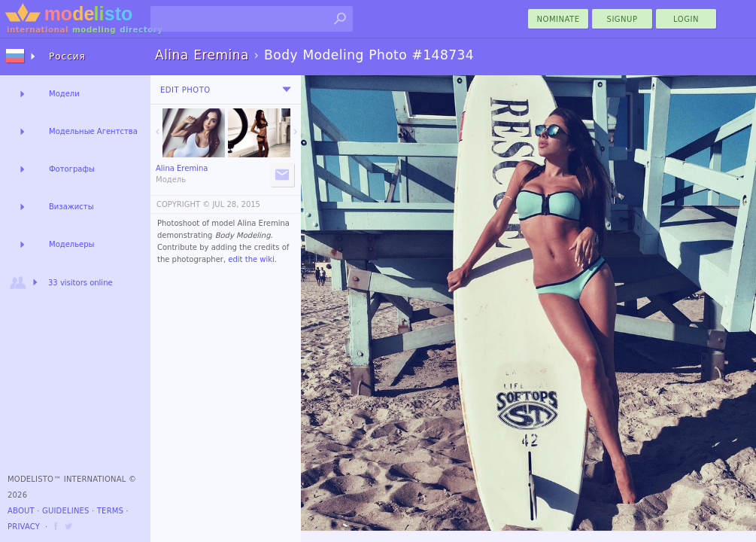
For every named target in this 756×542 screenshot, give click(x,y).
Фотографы (72, 169)
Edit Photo (185, 90)
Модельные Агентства (93, 131)
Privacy (24, 527)
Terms (110, 511)
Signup (622, 19)
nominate (559, 19)
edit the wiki (251, 259)
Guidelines (66, 511)
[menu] (287, 90)
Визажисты (71, 207)
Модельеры (72, 244)
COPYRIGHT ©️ (183, 204)
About (21, 511)
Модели (64, 94)
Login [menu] (686, 19)
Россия (67, 56)
